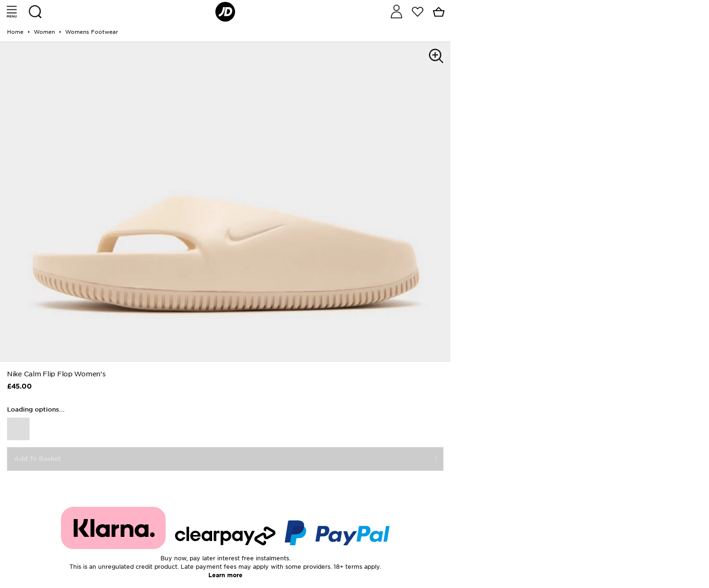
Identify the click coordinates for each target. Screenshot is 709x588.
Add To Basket (38, 459)
